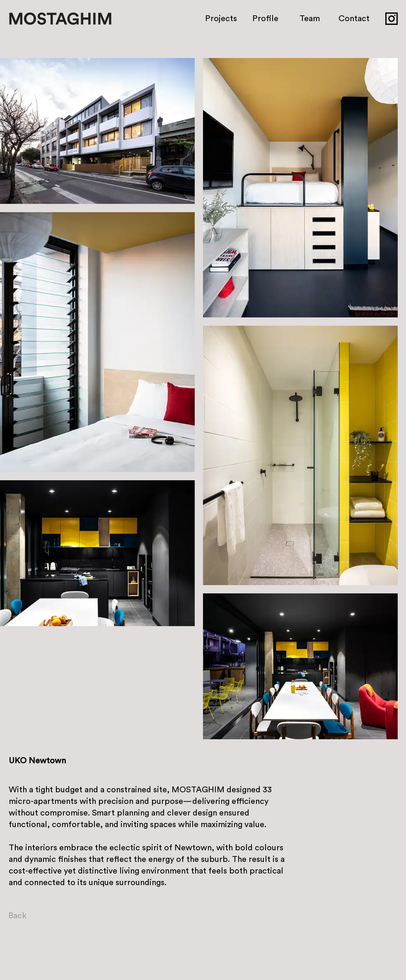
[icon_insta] (391, 19)
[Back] (29, 916)
